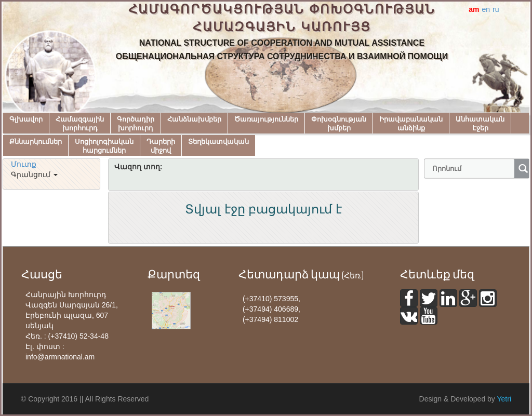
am (474, 9)
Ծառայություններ (266, 119)
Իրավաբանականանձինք (411, 124)
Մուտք (24, 164)
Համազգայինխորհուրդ (80, 124)
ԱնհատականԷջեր (480, 124)
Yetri (504, 399)
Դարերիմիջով (161, 146)
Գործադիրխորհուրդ (136, 124)
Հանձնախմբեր (194, 119)
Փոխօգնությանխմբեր (339, 124)
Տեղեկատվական (218, 142)
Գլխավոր (26, 119)
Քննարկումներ (36, 142)
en (486, 9)
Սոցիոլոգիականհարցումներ (104, 146)
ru (496, 9)
